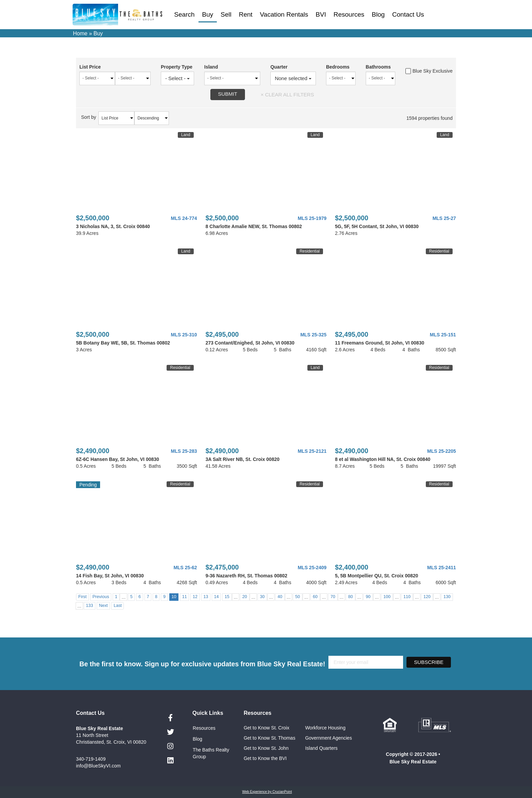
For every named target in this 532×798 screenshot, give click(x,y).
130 (447, 597)
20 (245, 597)
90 (368, 597)
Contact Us (408, 14)
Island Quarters (321, 748)
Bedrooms (336, 67)
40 (280, 597)
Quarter (277, 67)
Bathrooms (378, 67)
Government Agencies (328, 738)
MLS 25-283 (184, 451)
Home (80, 33)
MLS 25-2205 (442, 451)
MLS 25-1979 (312, 218)
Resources (349, 14)
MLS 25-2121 (312, 451)
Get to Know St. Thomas (269, 738)
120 (427, 597)
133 (89, 606)
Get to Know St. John (266, 748)
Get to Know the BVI (266, 758)
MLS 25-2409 (312, 568)
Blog (378, 14)
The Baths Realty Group (211, 753)
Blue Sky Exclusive (429, 71)
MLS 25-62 (185, 568)
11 (185, 597)
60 (315, 597)
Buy (208, 14)
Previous (101, 597)
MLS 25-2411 (442, 568)
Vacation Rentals (284, 14)
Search (184, 14)
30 (262, 597)
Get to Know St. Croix (267, 728)
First (82, 597)
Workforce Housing (325, 728)
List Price (90, 67)
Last (118, 606)
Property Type (173, 67)
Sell (226, 14)
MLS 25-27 (444, 218)
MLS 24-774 (184, 218)
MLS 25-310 (184, 335)
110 (407, 597)
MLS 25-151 (443, 335)
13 (206, 597)
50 (298, 597)
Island (208, 67)
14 (216, 597)
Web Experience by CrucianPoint (267, 792)
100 (387, 597)
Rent (246, 14)
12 (195, 597)
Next (103, 606)
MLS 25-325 (313, 335)
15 (227, 597)
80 (350, 597)
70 (333, 597)
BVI (321, 14)
